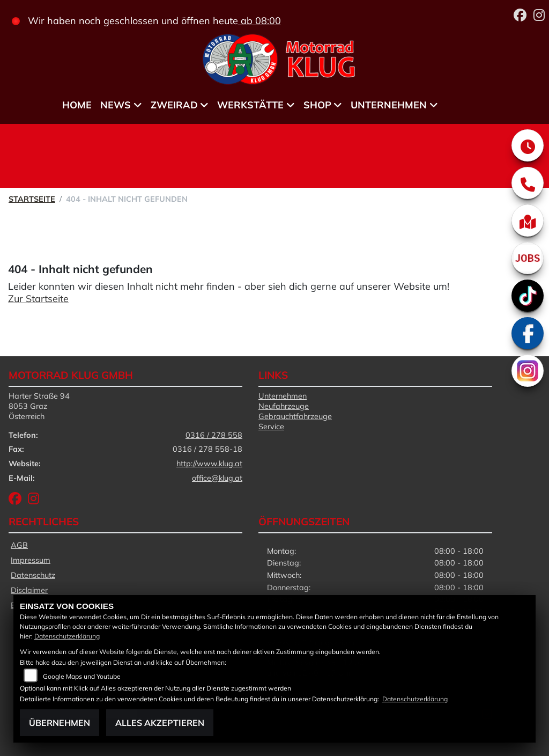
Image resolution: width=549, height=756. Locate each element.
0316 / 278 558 (214, 435)
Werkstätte (250, 105)
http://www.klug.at (209, 464)
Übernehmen (60, 723)
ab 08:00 (259, 21)
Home (77, 105)
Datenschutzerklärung (67, 636)
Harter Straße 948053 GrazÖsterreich (39, 406)
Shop (317, 105)
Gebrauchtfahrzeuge (295, 416)
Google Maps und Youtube (82, 676)
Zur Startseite (38, 299)
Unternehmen (389, 105)
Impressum (31, 560)
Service (271, 427)
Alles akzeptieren (160, 723)
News (116, 105)
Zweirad (174, 105)
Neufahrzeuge (284, 406)
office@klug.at (217, 478)
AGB (19, 545)
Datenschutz (33, 575)
